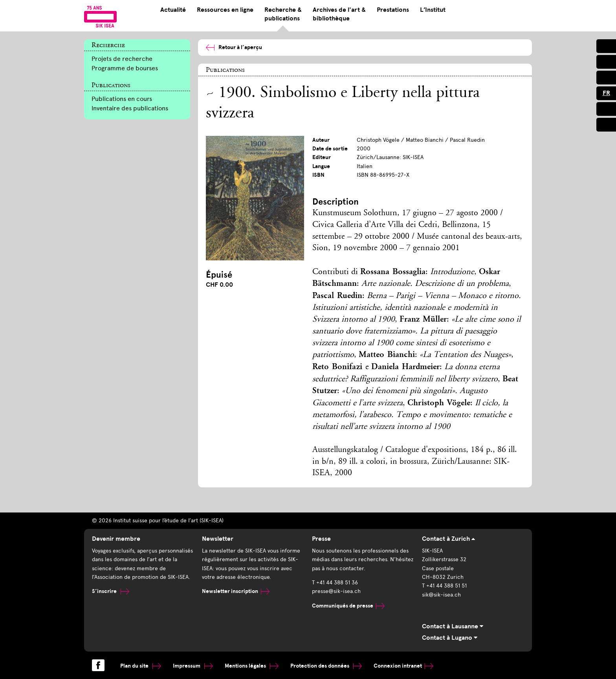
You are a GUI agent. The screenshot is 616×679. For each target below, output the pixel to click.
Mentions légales (252, 666)
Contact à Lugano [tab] (450, 638)
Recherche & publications (283, 14)
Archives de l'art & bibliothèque (339, 14)
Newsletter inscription (236, 591)
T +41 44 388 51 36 (335, 583)
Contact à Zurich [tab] (448, 539)
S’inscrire (111, 591)
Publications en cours (122, 99)
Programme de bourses (125, 68)
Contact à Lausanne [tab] (453, 626)
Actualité (173, 10)
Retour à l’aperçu (234, 47)
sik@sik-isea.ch (441, 595)
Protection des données (326, 666)
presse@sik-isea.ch (336, 591)
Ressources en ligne (225, 10)
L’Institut (433, 10)
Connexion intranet (403, 666)
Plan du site (141, 666)
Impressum (193, 666)
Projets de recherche (122, 59)
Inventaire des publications (130, 108)
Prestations (393, 10)
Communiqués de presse (348, 606)
